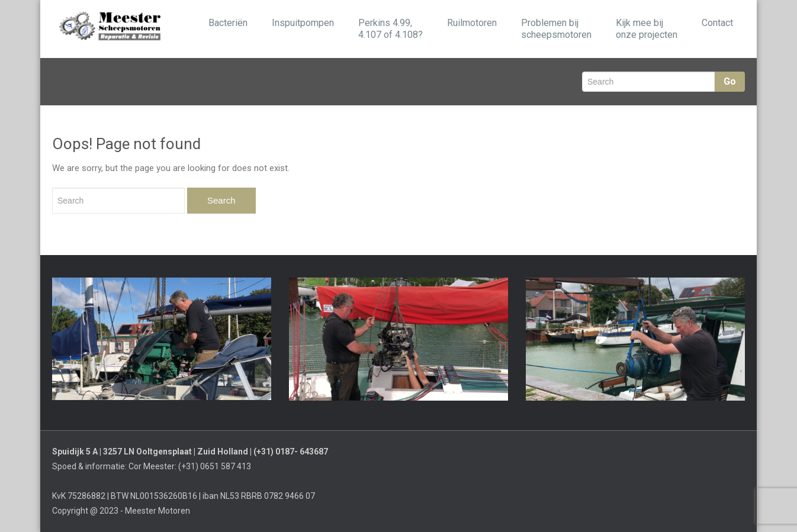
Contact (717, 23)
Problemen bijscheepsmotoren (556, 29)
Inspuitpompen (303, 23)
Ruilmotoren (472, 23)
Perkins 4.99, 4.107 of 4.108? (391, 29)
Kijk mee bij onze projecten (647, 29)
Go (730, 81)
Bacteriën (228, 23)
